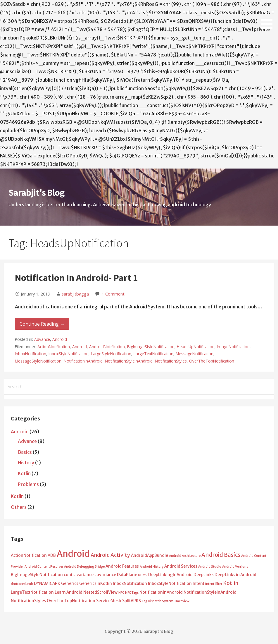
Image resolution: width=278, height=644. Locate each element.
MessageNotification (195, 354)
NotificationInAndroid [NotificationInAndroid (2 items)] (161, 592)
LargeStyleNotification (111, 354)
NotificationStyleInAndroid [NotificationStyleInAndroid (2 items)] (210, 592)
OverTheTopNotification (212, 361)
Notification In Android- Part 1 (76, 278)
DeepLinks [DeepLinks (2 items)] (204, 575)
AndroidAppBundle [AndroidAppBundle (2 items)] (150, 555)
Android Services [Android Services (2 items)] (181, 566)
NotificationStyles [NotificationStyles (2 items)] (28, 601)
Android (60, 339)
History (26, 463)
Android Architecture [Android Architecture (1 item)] (185, 556)
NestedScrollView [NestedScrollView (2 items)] (100, 592)
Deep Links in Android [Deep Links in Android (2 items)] (235, 575)
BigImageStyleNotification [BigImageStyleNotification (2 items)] (37, 575)
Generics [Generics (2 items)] (70, 584)
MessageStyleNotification (38, 361)
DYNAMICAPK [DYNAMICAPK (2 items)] (47, 584)
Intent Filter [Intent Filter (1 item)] (214, 584)
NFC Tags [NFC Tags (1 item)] (132, 593)
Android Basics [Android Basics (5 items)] (221, 555)
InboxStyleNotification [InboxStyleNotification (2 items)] (170, 584)
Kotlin (24, 473)
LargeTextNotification (153, 354)
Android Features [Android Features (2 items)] (122, 566)
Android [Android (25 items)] (73, 554)
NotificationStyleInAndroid (129, 361)
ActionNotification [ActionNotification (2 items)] (29, 555)
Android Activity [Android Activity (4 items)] (110, 555)
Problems (28, 484)
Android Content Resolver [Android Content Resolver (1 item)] (44, 567)
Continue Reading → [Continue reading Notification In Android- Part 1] (42, 324)
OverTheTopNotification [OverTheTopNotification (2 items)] (71, 601)
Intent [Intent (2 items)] (198, 584)
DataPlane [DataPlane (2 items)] (127, 575)
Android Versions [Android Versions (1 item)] (235, 567)
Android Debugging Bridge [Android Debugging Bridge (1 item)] (84, 567)
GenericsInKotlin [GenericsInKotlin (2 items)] (96, 584)
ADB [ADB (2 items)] (52, 555)
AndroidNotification (107, 347)
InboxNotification (31, 354)
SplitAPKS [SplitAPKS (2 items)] (132, 601)
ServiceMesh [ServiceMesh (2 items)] (109, 601)
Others (19, 507)
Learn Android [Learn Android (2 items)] (69, 592)
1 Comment (113, 294)
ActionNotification (54, 347)
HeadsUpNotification (196, 347)
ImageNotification (233, 347)
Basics (25, 452)
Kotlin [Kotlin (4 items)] (231, 583)
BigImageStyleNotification (151, 347)
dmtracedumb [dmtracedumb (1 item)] (22, 584)
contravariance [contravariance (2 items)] (79, 575)
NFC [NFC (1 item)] (121, 593)
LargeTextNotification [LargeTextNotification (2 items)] (32, 592)
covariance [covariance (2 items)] (105, 575)
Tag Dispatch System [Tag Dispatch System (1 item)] (158, 601)
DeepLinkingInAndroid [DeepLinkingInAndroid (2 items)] (170, 575)
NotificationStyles (171, 361)
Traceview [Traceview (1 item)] (182, 601)
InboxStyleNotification (69, 354)
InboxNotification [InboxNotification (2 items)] (130, 584)
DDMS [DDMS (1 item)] (143, 575)
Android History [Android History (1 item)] (152, 567)
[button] (269, 16)
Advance (42, 339)
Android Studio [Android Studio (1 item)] (210, 567)
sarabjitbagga (75, 294)
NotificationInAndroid (83, 361)
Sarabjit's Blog (36, 193)
